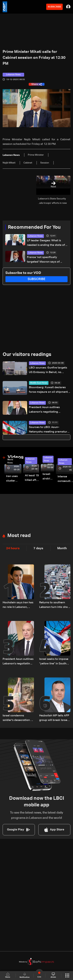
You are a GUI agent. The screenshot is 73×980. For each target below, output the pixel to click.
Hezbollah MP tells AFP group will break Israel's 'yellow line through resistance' (55, 718)
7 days (38, 548)
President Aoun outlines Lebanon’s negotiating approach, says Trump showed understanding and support (49, 410)
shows (53, 975)
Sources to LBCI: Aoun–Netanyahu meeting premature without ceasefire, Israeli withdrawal (49, 430)
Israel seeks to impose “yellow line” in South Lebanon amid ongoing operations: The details (54, 662)
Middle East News (39, 383)
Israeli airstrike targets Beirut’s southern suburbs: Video (48, 477)
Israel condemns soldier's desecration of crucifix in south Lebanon (18, 718)
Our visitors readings (27, 355)
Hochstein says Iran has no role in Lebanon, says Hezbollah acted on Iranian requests (18, 605)
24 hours (13, 548)
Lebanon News (35, 236)
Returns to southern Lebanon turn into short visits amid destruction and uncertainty (55, 605)
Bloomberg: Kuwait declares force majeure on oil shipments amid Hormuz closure (49, 390)
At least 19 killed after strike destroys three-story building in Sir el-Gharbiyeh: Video (32, 478)
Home (8, 975)
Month (62, 548)
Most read (19, 536)
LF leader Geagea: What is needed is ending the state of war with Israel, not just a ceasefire (46, 243)
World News (10, 461)
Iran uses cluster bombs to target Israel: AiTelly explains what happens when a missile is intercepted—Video (14, 479)
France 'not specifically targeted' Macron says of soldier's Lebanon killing (43, 260)
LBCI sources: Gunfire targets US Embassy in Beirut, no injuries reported (48, 370)
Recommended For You (34, 227)
